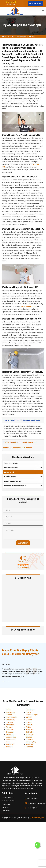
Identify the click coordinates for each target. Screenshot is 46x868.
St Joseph (11, 36)
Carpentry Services (7, 797)
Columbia (9, 722)
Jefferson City (11, 739)
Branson (9, 715)
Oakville (29, 722)
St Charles (30, 732)
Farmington (10, 725)
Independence (11, 737)
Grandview (10, 732)
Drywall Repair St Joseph (25, 36)
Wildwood (29, 747)
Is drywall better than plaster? (18, 448)
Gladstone (10, 730)
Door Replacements (8, 801)
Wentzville (30, 744)
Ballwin (8, 710)
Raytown (29, 725)
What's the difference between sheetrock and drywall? (22, 421)
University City (31, 742)
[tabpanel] (23, 673)
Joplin (8, 742)
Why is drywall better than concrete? (20, 442)
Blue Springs (10, 712)
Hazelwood (10, 734)
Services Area (6, 811)
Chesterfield (10, 720)
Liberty (28, 712)
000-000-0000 (35, 3)
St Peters (29, 739)
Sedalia (29, 727)
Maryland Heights (32, 715)
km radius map (23, 601)
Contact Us (5, 807)
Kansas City (10, 744)
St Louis (29, 737)
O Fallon (29, 720)
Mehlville (29, 717)
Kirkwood (9, 747)
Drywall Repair (6, 804)
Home (4, 36)
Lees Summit (31, 710)
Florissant (9, 727)
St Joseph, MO (33, 808)
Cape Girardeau (11, 717)
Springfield (30, 730)
